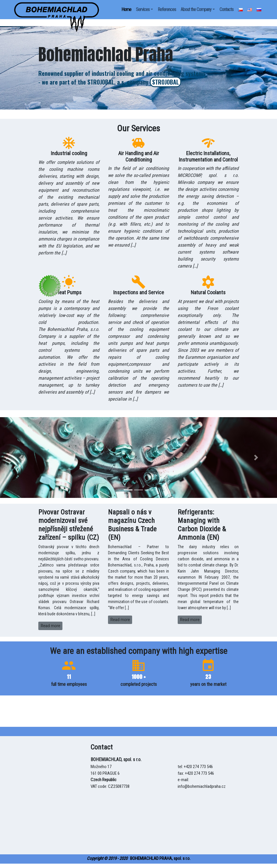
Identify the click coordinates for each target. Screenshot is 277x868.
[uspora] (57, 10)
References (167, 9)
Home (126, 9)
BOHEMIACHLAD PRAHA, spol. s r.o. (139, 858)
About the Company (196, 9)
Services (143, 9)
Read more (50, 626)
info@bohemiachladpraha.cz (202, 786)
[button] (21, 458)
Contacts (226, 9)
